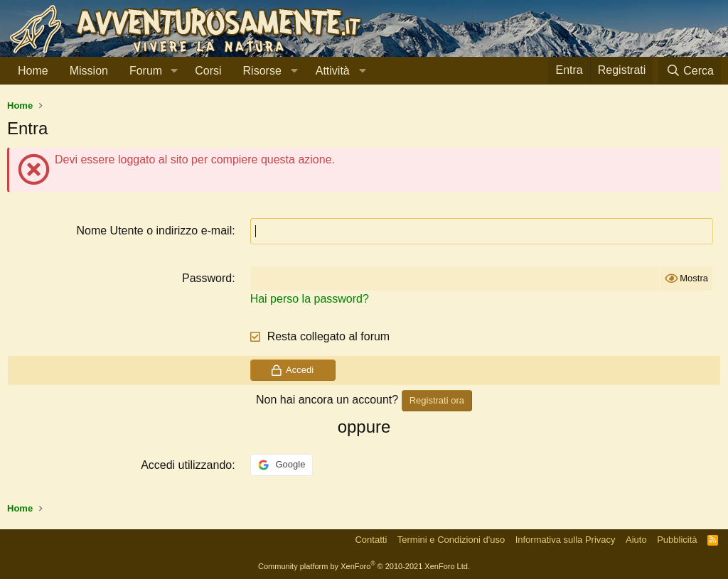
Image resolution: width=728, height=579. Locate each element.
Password (207, 278)
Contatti (371, 540)
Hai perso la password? (310, 299)
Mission (89, 71)
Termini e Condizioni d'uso (451, 540)
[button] (174, 71)
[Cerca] (690, 71)
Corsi (208, 71)
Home (33, 71)
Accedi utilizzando (186, 465)
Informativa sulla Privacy (566, 540)
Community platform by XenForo (364, 566)
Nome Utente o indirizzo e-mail (154, 231)
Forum (146, 71)
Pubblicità (677, 540)
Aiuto (636, 540)
